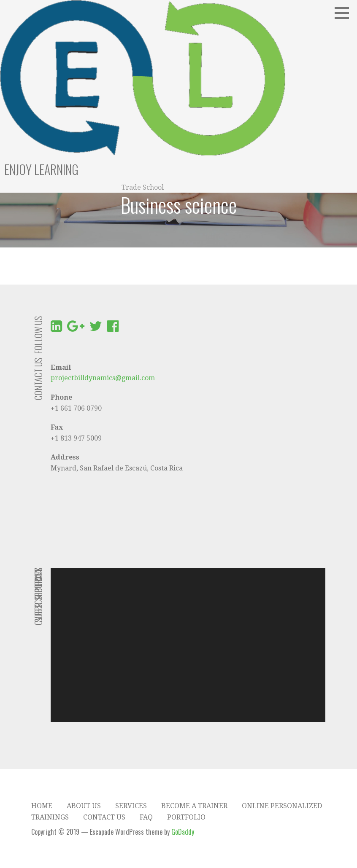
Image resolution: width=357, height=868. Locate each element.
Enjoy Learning (41, 169)
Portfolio (186, 817)
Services (131, 806)
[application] (188, 645)
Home (42, 806)
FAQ (146, 817)
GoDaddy (183, 832)
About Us (84, 806)
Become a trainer (194, 806)
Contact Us (104, 817)
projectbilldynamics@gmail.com (103, 378)
